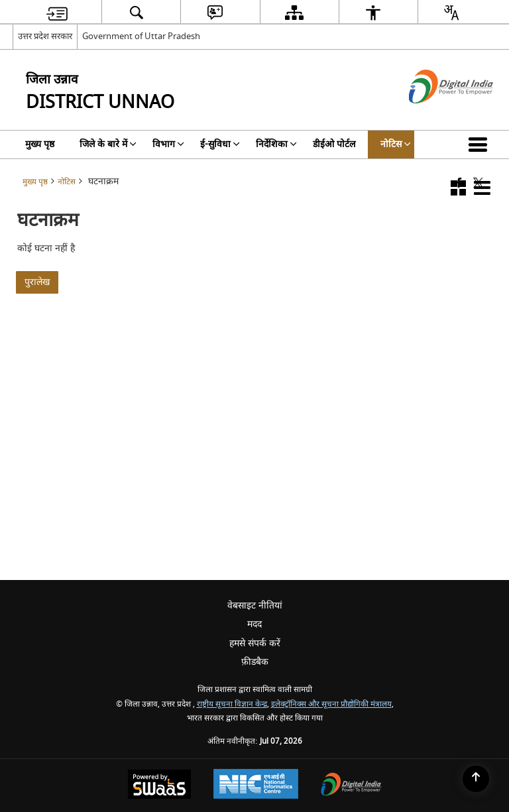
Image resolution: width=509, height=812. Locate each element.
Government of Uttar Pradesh (141, 36)
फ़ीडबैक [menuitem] (255, 662)
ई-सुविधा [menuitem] (220, 144)
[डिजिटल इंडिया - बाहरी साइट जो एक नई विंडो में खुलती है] (434, 115)
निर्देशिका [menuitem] (276, 144)
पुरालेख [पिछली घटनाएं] (37, 282)
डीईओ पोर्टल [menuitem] (334, 144)
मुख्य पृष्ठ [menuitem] (40, 144)
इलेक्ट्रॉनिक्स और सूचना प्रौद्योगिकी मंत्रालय (331, 704)
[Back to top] (476, 779)
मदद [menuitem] (254, 624)
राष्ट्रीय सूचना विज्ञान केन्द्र (232, 704)
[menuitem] (57, 12)
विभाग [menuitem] (168, 144)
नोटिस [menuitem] (396, 144)
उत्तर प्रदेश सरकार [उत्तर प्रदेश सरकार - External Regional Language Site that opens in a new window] (45, 36)
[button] (481, 145)
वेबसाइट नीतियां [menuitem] (255, 606)
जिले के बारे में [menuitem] (108, 144)
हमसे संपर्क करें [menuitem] (255, 643)
